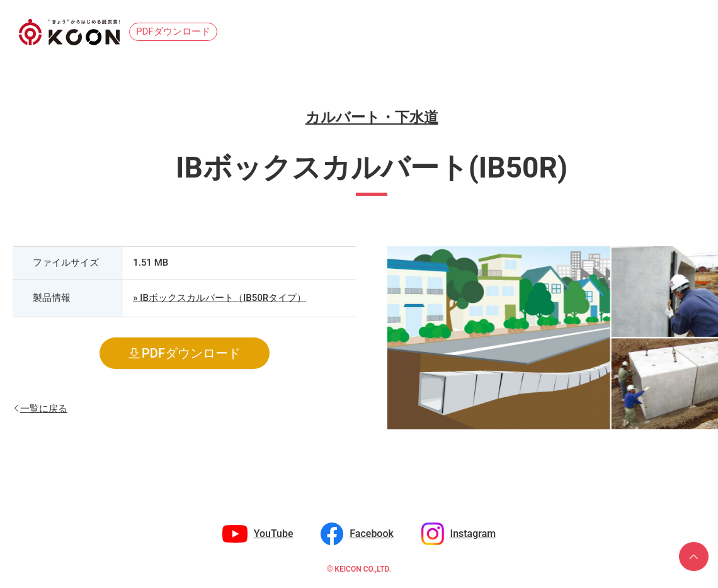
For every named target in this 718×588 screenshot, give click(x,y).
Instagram (473, 534)
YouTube (274, 534)
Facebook (372, 534)
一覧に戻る (44, 408)
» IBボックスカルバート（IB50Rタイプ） (219, 298)
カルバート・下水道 (372, 117)
